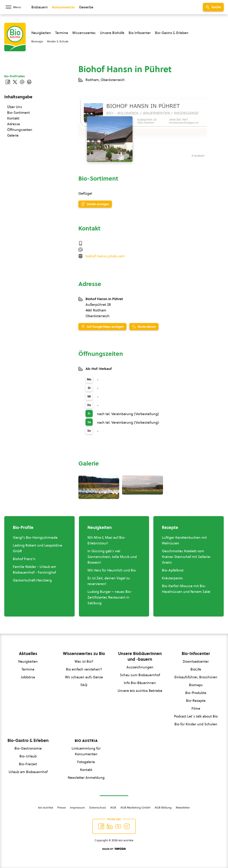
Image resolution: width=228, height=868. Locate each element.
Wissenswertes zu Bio (84, 654)
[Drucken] (29, 82)
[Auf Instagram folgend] (127, 826)
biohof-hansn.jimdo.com (105, 256)
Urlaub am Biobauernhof (28, 772)
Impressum (77, 807)
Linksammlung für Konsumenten (86, 751)
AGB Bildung (163, 807)
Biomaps (37, 41)
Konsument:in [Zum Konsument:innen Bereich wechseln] (63, 7)
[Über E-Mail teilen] (22, 82)
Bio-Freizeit (28, 764)
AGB (113, 807)
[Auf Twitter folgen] (110, 826)
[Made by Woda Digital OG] (114, 849)
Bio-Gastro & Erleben (172, 33)
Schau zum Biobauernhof (140, 675)
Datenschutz (98, 807)
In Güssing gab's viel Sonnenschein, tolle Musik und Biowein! (112, 557)
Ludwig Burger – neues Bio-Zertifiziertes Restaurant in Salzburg (110, 597)
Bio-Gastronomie (28, 748)
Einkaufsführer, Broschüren (196, 677)
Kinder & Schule (58, 41)
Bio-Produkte (196, 693)
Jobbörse (28, 677)
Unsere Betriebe (140, 691)
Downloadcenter (196, 661)
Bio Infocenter (140, 33)
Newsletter (183, 807)
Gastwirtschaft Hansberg (32, 580)
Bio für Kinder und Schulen (196, 724)
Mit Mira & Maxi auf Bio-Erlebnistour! (107, 540)
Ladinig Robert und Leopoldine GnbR (37, 548)
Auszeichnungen (140, 667)
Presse (62, 807)
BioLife (196, 669)
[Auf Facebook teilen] (8, 82)
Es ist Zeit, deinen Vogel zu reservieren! (109, 581)
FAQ (84, 685)
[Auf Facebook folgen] (101, 826)
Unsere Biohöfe (112, 33)
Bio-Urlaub (28, 756)
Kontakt (13, 118)
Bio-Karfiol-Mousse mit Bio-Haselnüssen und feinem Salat (186, 589)
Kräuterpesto (172, 578)
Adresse (14, 124)
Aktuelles (28, 654)
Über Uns (15, 107)
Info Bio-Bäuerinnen (140, 683)
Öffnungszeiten (20, 130)
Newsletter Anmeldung (86, 778)
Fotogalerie (86, 762)
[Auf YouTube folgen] (118, 826)
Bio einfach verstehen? (84, 669)
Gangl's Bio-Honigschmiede (35, 537)
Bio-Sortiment (18, 113)
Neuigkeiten (41, 33)
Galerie (13, 135)
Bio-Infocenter (196, 654)
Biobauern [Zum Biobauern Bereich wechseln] (40, 7)
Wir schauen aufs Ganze (84, 677)
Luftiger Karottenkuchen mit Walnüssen (184, 540)
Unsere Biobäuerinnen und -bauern (140, 656)
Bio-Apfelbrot (173, 570)
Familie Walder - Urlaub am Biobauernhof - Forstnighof (34, 570)
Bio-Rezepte (196, 701)
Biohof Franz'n (24, 559)
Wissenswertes (84, 33)
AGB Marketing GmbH (135, 807)
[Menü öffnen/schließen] (16, 7)
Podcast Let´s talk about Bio (196, 716)
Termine (62, 33)
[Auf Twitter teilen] (15, 82)
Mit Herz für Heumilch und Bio (112, 570)
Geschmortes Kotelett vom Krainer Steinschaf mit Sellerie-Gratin (187, 557)
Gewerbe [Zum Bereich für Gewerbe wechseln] (86, 7)
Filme (196, 708)
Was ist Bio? (84, 661)
